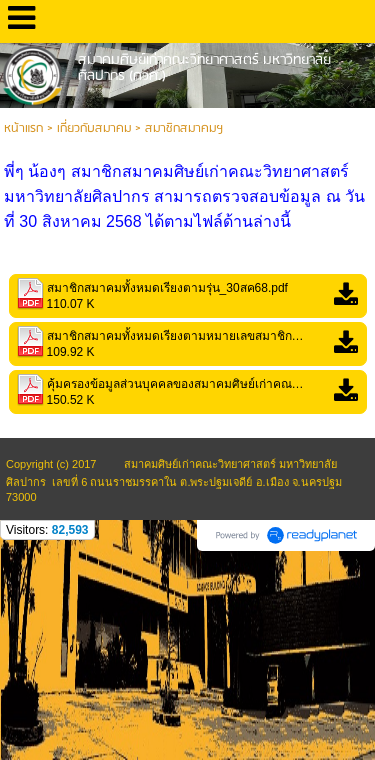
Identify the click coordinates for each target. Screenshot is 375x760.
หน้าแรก (23, 128)
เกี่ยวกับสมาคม (94, 128)
